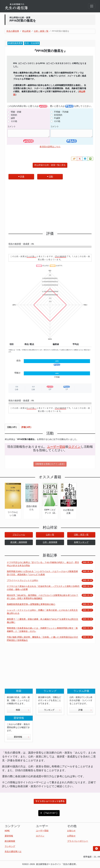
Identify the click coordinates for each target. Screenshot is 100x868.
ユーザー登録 (56, 447)
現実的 (14, 115)
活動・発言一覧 (81, 535)
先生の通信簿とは (13, 852)
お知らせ (71, 831)
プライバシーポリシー (78, 841)
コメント (12, 127)
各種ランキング (81, 542)
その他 (14, 121)
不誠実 (57, 118)
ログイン (74, 447)
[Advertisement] (50, 207)
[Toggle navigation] (92, 6)
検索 (23, 710)
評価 (21, 177)
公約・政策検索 (50, 542)
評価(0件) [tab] (26, 427)
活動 (50, 177)
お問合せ (71, 836)
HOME (7, 831)
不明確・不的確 (61, 112)
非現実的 (58, 115)
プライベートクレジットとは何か (23, 581)
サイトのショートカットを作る (50, 801)
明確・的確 (16, 112)
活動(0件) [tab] (12, 427)
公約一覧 (50, 535)
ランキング (52, 710)
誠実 (13, 118)
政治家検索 (10, 841)
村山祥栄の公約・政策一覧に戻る (50, 165)
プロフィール (19, 535)
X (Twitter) (49, 813)
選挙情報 (21, 737)
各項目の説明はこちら (50, 147)
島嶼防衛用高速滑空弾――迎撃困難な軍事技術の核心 (31, 604)
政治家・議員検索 (19, 542)
